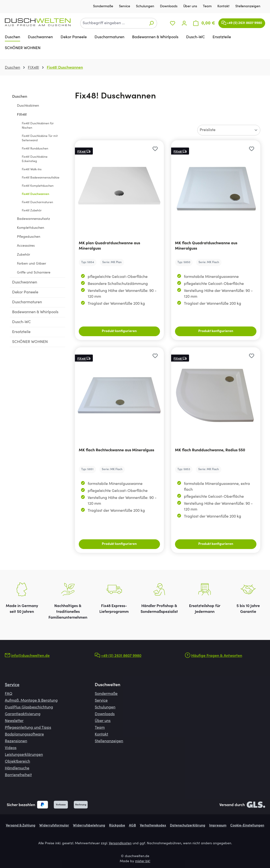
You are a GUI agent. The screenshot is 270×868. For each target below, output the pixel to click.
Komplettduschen (31, 228)
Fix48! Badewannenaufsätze (41, 178)
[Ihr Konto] (184, 23)
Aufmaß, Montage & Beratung (31, 701)
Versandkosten (120, 844)
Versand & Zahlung (21, 826)
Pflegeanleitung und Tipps (28, 728)
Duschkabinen (28, 106)
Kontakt (224, 7)
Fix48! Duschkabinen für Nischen (38, 126)
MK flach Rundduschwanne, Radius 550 (210, 450)
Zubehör (24, 255)
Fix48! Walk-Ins (32, 170)
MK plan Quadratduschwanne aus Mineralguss (109, 246)
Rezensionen (16, 741)
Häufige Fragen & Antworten (217, 656)
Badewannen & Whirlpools (35, 312)
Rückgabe (117, 826)
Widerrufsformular (54, 826)
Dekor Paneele (25, 292)
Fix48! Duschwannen (36, 194)
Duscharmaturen (27, 302)
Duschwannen (25, 282)
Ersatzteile (21, 332)
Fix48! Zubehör (32, 211)
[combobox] (113, 23)
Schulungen (146, 7)
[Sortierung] (229, 130)
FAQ (9, 694)
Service (125, 7)
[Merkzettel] (173, 23)
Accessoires (26, 246)
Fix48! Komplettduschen (38, 186)
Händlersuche (17, 768)
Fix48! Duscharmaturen (37, 202)
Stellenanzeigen (248, 7)
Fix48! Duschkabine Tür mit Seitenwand (40, 138)
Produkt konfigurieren (119, 331)
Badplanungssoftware (24, 734)
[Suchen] (151, 23)
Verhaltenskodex (153, 826)
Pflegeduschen (29, 237)
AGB (132, 826)
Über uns (191, 7)
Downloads (169, 7)
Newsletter (14, 721)
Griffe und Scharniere (34, 273)
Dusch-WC (21, 322)
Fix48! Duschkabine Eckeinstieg (35, 159)
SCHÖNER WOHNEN (30, 342)
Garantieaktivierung (23, 714)
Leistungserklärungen (24, 755)
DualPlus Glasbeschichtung (29, 707)
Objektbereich (17, 762)
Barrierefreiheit (18, 775)
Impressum (218, 826)
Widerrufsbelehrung (89, 826)
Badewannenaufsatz (33, 219)
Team (208, 7)
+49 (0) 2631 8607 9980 (242, 22)
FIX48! (22, 115)
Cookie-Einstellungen (247, 826)
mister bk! (143, 861)
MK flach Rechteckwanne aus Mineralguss (116, 450)
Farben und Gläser (32, 264)
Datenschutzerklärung (188, 826)
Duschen (20, 97)
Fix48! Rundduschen (35, 149)
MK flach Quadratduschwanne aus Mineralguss (206, 246)
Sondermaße (104, 7)
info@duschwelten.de (30, 656)
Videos (11, 748)
